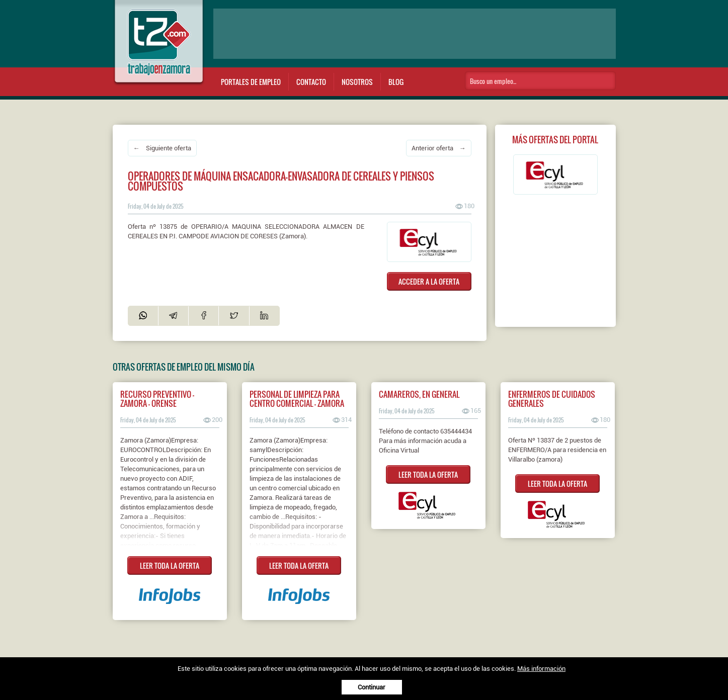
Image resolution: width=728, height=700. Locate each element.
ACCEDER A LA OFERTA (429, 281)
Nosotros (357, 82)
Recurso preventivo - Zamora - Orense (157, 399)
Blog (396, 82)
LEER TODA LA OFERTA (170, 565)
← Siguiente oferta (162, 148)
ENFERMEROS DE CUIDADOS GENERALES (552, 399)
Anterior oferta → (439, 148)
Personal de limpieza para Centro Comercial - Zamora (297, 399)
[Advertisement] (415, 34)
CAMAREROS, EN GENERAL (419, 394)
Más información (541, 669)
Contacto (311, 82)
